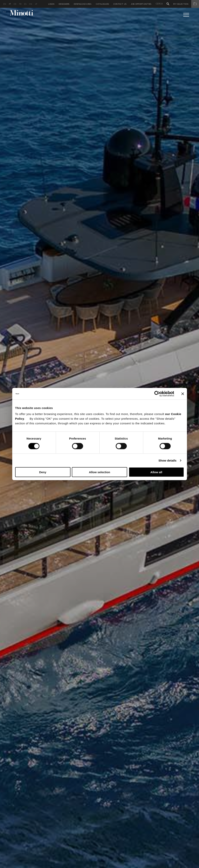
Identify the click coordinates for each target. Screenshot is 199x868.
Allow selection (99, 472)
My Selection (186, 4)
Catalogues (103, 4)
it (10, 4)
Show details (167, 460)
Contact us (120, 4)
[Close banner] (183, 394)
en (5, 4)
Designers (64, 4)
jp (36, 4)
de (15, 4)
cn (31, 4)
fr (20, 4)
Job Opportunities (141, 4)
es (25, 4)
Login (51, 4)
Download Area (83, 4)
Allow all (156, 472)
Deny (43, 472)
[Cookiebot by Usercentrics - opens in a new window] (157, 394)
